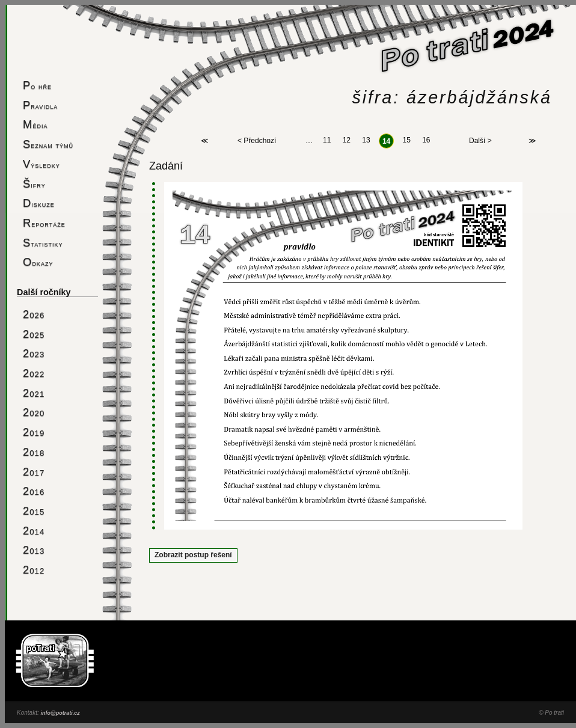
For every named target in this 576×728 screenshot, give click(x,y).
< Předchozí (257, 141)
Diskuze (39, 203)
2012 (34, 570)
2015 (34, 511)
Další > (480, 141)
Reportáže (44, 223)
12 (347, 141)
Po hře (37, 85)
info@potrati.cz (60, 713)
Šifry (34, 184)
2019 (34, 432)
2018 (34, 452)
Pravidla (40, 105)
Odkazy (38, 262)
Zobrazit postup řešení (193, 555)
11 (327, 141)
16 (426, 141)
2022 (34, 373)
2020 (34, 412)
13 (366, 141)
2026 (34, 314)
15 (406, 141)
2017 (34, 472)
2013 (34, 550)
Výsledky (41, 164)
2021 (34, 393)
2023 (34, 353)
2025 (34, 334)
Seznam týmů (48, 144)
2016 (34, 491)
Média (35, 124)
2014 (34, 531)
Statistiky (43, 243)
